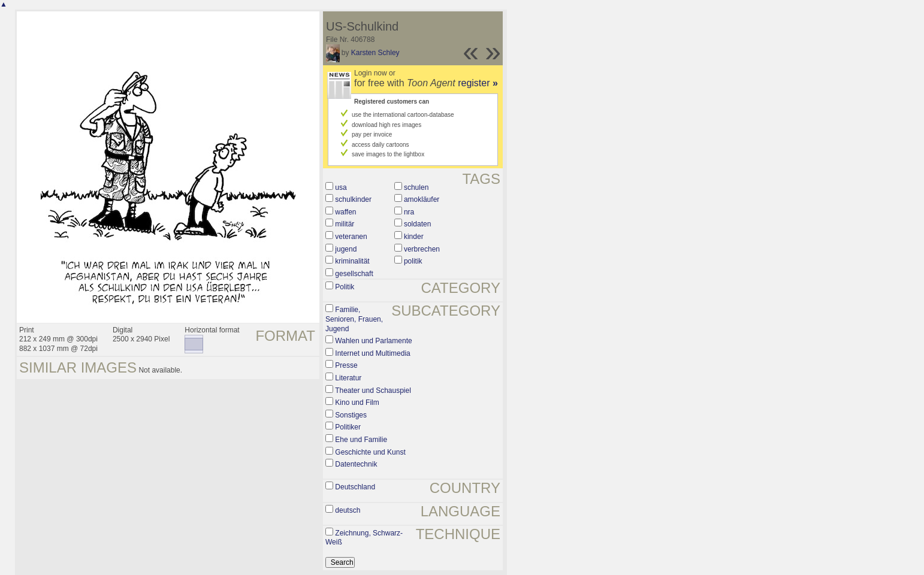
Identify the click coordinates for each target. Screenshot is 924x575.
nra (409, 212)
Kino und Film (357, 402)
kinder (414, 237)
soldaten (417, 224)
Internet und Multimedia (372, 353)
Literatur (348, 378)
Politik (345, 287)
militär (345, 224)
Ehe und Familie (361, 440)
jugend (346, 249)
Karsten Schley (375, 53)
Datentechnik (356, 464)
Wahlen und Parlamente (373, 341)
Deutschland (355, 487)
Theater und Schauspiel (373, 391)
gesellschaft (354, 274)
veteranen (351, 237)
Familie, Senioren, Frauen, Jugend (354, 319)
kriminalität (352, 261)
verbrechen (422, 249)
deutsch (348, 510)
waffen (345, 212)
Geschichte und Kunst (370, 452)
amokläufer (422, 199)
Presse (346, 365)
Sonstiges (351, 415)
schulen (416, 187)
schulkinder (353, 199)
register (478, 83)
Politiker (348, 427)
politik (413, 261)
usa (341, 187)
